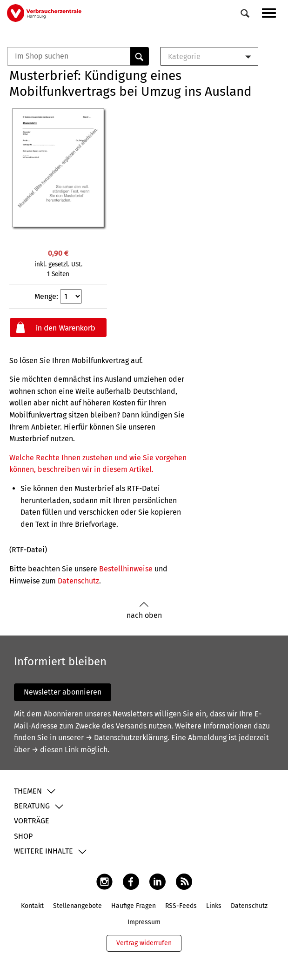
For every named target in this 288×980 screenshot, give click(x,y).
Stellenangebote (77, 906)
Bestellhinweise (126, 569)
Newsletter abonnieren (63, 692)
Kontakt (32, 906)
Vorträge (32, 821)
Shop (23, 836)
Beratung (32, 806)
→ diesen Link (55, 750)
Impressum (144, 922)
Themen (28, 791)
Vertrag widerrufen (144, 943)
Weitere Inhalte (44, 851)
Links (214, 906)
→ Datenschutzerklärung (127, 738)
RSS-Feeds (181, 906)
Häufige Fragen (134, 906)
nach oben (144, 611)
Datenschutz (78, 581)
